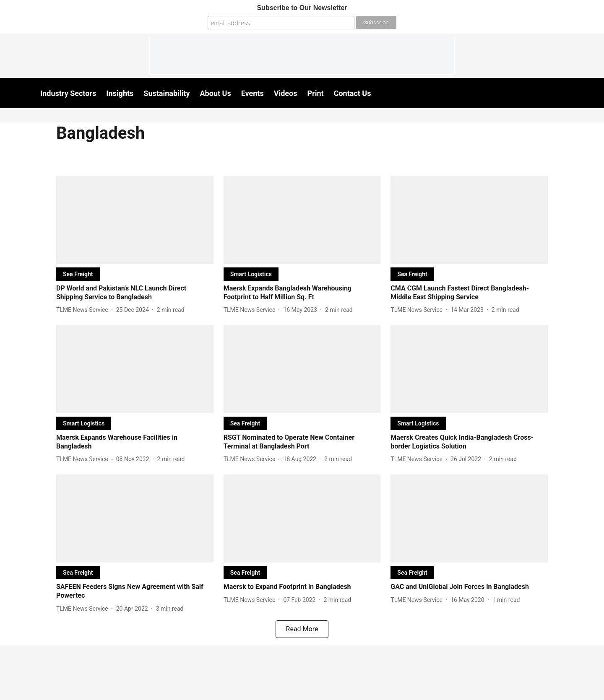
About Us (216, 93)
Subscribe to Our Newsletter (302, 8)
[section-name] (78, 274)
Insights (120, 93)
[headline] (135, 293)
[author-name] (84, 310)
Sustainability (167, 93)
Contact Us (353, 93)
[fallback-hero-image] (135, 220)
